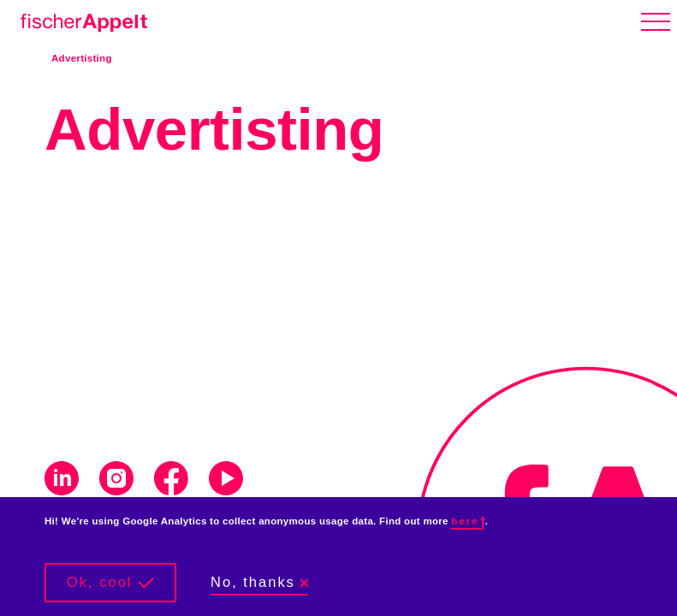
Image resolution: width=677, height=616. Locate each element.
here (467, 521)
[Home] (80, 20)
